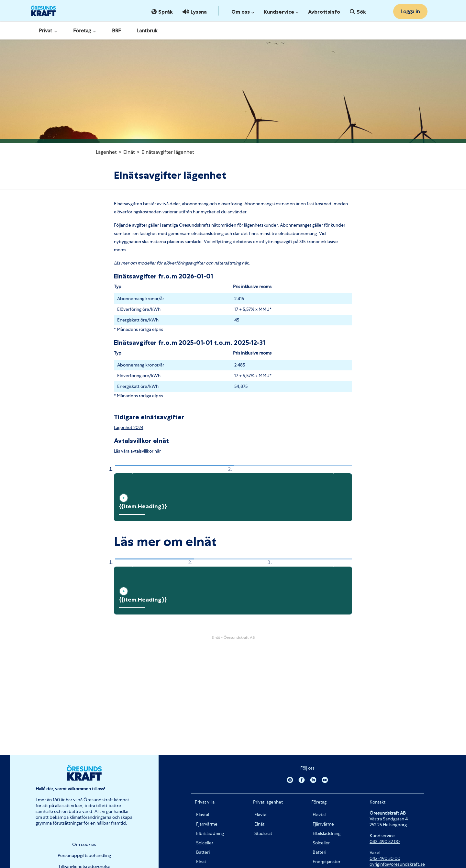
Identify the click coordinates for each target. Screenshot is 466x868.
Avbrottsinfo (324, 12)
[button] (131, 469)
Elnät (129, 152)
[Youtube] (325, 780)
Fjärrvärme (207, 824)
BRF (116, 31)
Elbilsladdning (210, 833)
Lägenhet (106, 152)
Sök (358, 12)
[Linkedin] (313, 780)
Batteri (203, 852)
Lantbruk (147, 31)
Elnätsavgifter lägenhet (168, 152)
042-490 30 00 (385, 858)
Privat (48, 31)
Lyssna (195, 12)
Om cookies (84, 844)
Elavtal (203, 815)
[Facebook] (302, 780)
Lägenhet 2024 (129, 427)
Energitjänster (327, 862)
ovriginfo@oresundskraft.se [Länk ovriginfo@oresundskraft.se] (397, 864)
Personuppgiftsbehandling (84, 855)
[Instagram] (290, 780)
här (245, 263)
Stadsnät (263, 833)
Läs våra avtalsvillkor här (137, 451)
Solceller (205, 843)
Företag (84, 31)
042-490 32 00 (385, 841)
